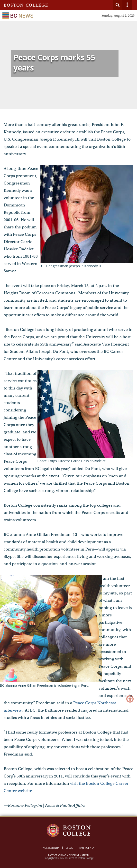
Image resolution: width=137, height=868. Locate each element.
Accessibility (51, 848)
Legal (69, 848)
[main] (68, 425)
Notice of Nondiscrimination (69, 855)
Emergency (87, 848)
